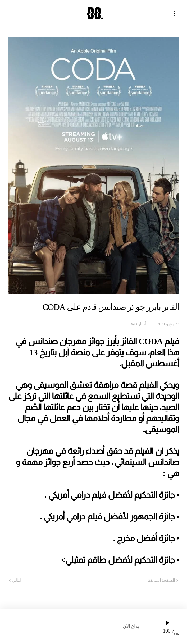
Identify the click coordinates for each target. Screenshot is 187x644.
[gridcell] (93, 451)
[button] (176, 13)
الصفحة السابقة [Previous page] (163, 580)
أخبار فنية (138, 324)
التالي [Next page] (15, 580)
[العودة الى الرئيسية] (94, 13)
